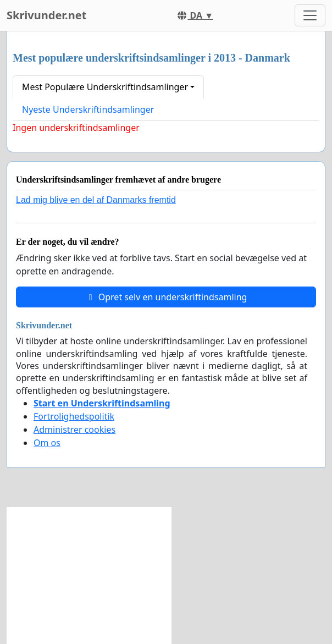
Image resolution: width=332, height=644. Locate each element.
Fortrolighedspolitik (74, 416)
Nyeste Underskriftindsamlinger (88, 109)
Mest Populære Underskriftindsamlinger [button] (105, 87)
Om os (47, 443)
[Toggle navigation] (310, 15)
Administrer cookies (74, 430)
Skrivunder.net (46, 15)
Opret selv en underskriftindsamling (166, 297)
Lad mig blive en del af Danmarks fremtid (96, 200)
